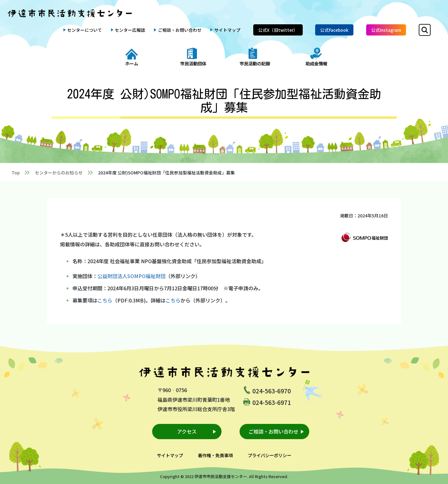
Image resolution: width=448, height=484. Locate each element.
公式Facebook (334, 30)
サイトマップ (227, 30)
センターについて (85, 30)
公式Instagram (386, 30)
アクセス (187, 431)
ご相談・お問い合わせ (180, 30)
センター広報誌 (130, 30)
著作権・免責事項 (215, 455)
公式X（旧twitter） (278, 30)
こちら (105, 300)
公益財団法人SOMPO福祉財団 (131, 276)
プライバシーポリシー (269, 455)
